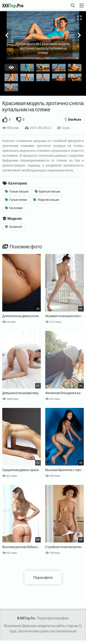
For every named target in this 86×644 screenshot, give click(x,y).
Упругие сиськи (46, 200)
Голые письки (17, 191)
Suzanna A (13, 227)
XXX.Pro (13, 6)
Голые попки (16, 200)
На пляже (14, 208)
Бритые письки (47, 191)
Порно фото (43, 578)
